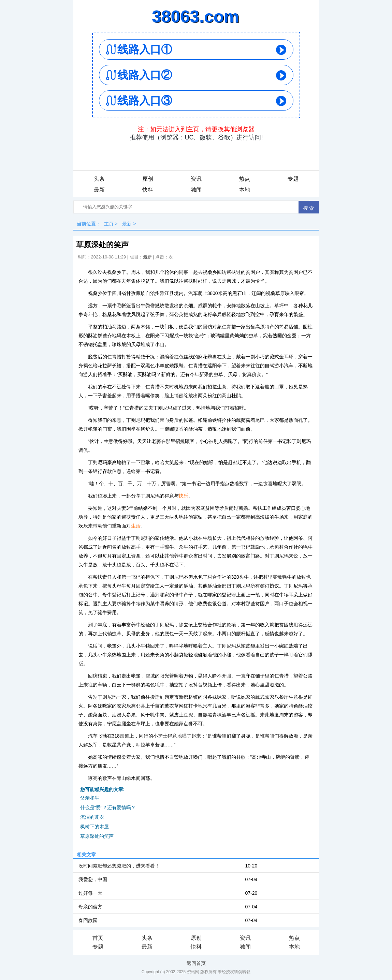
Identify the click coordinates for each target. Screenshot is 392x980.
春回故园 (88, 920)
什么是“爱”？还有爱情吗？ (108, 807)
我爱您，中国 (93, 879)
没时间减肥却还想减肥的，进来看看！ (119, 866)
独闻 (196, 190)
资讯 (196, 179)
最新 (99, 190)
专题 (293, 179)
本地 (245, 190)
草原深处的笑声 (97, 836)
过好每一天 (90, 893)
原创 (148, 179)
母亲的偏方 (90, 907)
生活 (136, 526)
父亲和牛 (90, 798)
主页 (109, 224)
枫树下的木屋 (95, 827)
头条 (99, 179)
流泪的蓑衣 (92, 817)
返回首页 (196, 963)
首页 (98, 938)
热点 (245, 179)
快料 (148, 190)
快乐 (184, 496)
